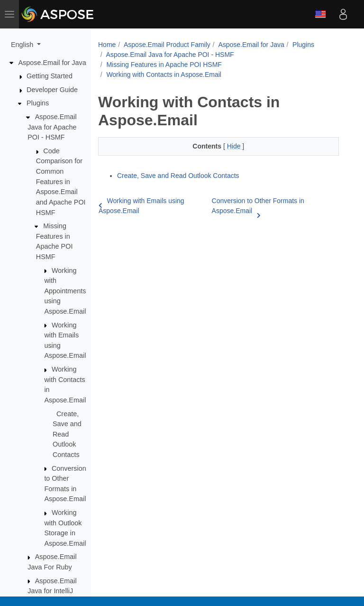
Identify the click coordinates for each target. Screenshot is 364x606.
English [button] (23, 45)
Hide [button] (235, 146)
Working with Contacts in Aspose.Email (164, 75)
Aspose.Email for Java (52, 63)
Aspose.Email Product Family (167, 45)
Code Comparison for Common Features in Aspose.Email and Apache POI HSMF (61, 182)
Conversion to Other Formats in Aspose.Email (258, 206)
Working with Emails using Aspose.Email (141, 206)
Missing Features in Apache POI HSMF (164, 65)
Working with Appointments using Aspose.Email (65, 291)
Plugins (38, 103)
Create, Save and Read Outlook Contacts (67, 434)
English (320, 14)
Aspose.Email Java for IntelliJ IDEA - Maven (52, 591)
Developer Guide (52, 90)
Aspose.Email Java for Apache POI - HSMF (52, 127)
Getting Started (50, 76)
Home (107, 45)
